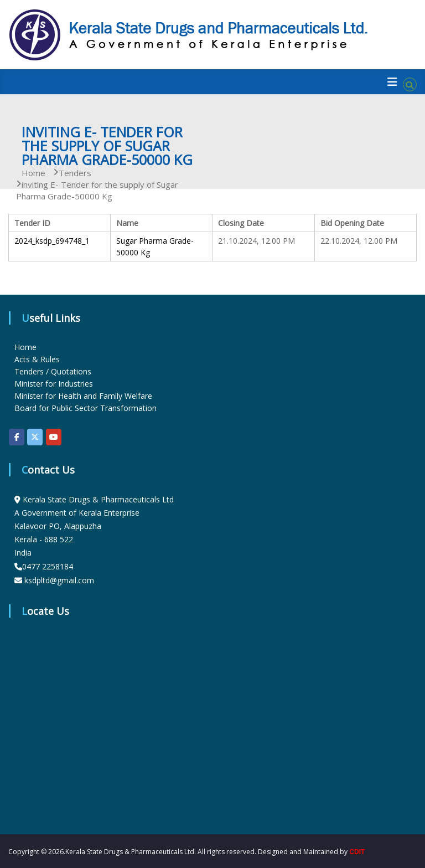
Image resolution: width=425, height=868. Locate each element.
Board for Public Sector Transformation (85, 408)
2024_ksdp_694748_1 (52, 241)
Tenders (75, 173)
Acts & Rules (37, 359)
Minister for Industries (54, 384)
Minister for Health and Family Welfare (83, 396)
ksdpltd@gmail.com (59, 580)
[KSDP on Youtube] (54, 437)
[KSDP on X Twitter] (35, 437)
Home (25, 347)
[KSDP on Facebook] (17, 437)
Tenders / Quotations (53, 371)
